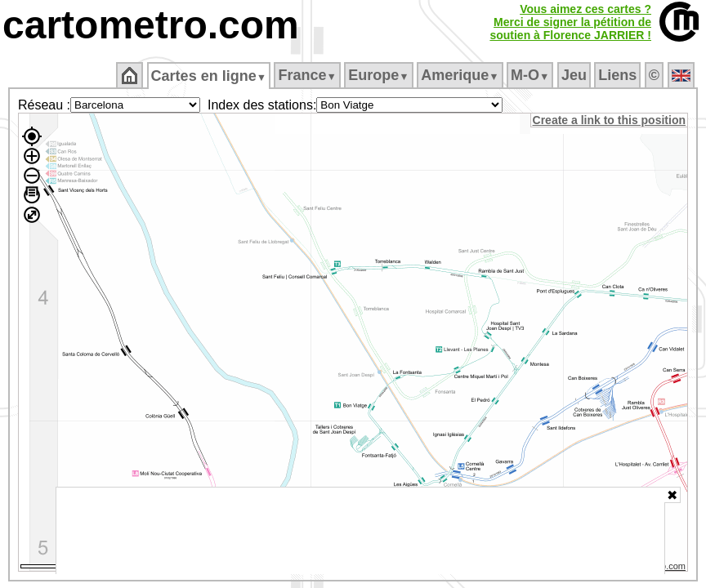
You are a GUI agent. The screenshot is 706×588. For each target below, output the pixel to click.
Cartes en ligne (210, 76)
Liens (619, 75)
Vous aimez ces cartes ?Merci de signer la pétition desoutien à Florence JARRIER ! (570, 22)
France (308, 75)
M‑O (532, 75)
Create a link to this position (610, 120)
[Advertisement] (360, 531)
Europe (380, 75)
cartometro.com (151, 25)
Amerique (461, 75)
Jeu (575, 75)
